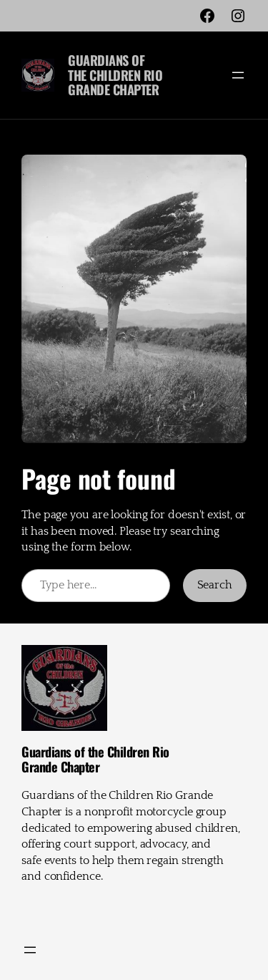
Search (215, 585)
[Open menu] (238, 75)
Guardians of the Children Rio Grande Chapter (115, 74)
